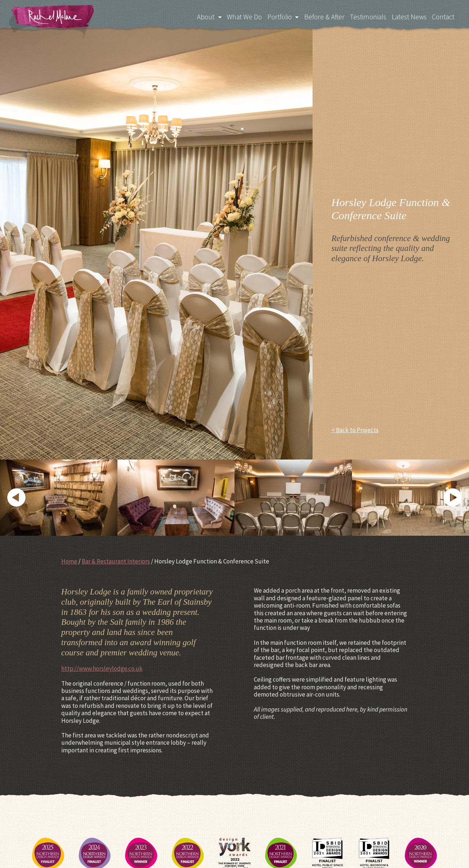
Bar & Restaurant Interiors (116, 561)
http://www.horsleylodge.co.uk (102, 669)
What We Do (238, 16)
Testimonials (366, 16)
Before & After (321, 16)
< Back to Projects (355, 430)
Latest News (408, 16)
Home (69, 561)
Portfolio (275, 16)
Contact (443, 16)
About (199, 16)
